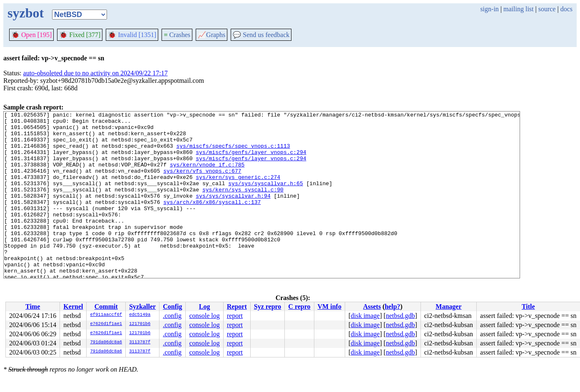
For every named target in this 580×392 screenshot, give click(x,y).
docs (566, 9)
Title (528, 306)
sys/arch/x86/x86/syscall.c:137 (212, 221)
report (235, 316)
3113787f (140, 342)
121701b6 (140, 324)
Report (237, 306)
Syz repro (268, 306)
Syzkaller (142, 306)
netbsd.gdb (401, 316)
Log (205, 306)
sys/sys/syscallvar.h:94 (233, 213)
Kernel (73, 306)
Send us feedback (261, 35)
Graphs (212, 35)
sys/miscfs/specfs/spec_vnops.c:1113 (233, 153)
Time (33, 306)
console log (204, 316)
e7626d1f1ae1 (106, 324)
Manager (448, 306)
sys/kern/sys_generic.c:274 (238, 191)
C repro (299, 306)
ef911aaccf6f (106, 315)
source (547, 9)
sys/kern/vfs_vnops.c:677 (202, 183)
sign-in (489, 9)
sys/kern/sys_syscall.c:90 (243, 206)
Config (172, 306)
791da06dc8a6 (106, 342)
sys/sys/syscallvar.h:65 (265, 198)
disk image (365, 316)
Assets (372, 306)
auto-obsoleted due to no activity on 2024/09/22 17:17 (96, 73)
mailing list (518, 9)
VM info (330, 306)
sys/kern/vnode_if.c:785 (207, 176)
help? (392, 306)
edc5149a (140, 315)
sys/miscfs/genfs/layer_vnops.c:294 (251, 161)
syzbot (26, 13)
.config (172, 316)
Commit (106, 306)
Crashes (177, 35)
